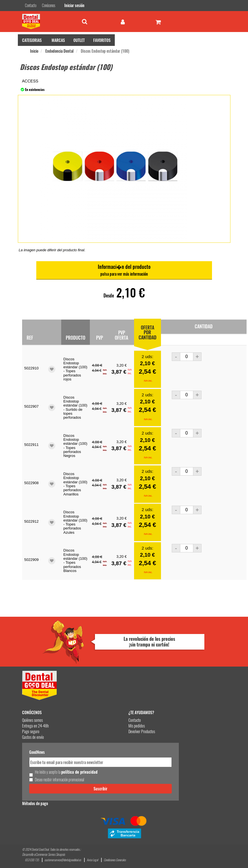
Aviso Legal (92, 860)
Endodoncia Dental (60, 51)
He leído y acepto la (66, 772)
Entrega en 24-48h (35, 726)
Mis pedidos (137, 726)
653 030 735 (32, 860)
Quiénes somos (32, 720)
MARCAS (58, 40)
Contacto (135, 720)
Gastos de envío (33, 737)
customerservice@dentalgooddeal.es (63, 860)
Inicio (34, 51)
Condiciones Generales (115, 860)
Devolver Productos (142, 731)
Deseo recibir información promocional (60, 780)
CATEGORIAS (32, 40)
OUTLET (79, 40)
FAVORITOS (102, 40)
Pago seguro (31, 731)
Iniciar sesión (74, 5)
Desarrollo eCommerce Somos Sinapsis (44, 854)
